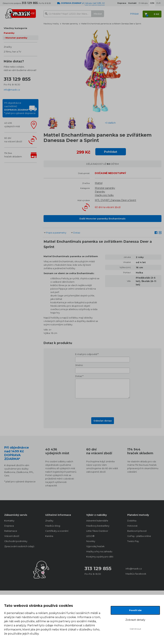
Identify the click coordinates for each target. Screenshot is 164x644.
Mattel (99, 183)
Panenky (9, 33)
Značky (8, 47)
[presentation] (102, 407)
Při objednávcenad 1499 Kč (20, 108)
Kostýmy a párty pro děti (100, 557)
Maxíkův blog (53, 526)
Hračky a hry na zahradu (99, 551)
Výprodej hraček (95, 546)
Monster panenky (16, 38)
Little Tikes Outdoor (97, 531)
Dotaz (77, 233)
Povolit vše (135, 610)
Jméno (79, 365)
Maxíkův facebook (136, 574)
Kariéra (49, 536)
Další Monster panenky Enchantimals (102, 219)
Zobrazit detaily (135, 620)
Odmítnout (135, 629)
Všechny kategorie (15, 28)
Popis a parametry (56, 233)
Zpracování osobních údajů (19, 546)
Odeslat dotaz (103, 421)
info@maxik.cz (12, 90)
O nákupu (143, 3)
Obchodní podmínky (16, 541)
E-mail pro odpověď (86, 354)
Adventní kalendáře (97, 521)
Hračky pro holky (104, 195)
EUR (159, 3)
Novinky (91, 541)
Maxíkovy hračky (51, 24)
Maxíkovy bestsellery (98, 526)
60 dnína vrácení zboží (13, 140)
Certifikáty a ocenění (57, 531)
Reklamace (11, 531)
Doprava (9, 526)
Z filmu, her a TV (12, 52)
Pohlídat (111, 152)
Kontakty (9, 521)
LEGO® (90, 536)
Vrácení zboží (12, 536)
